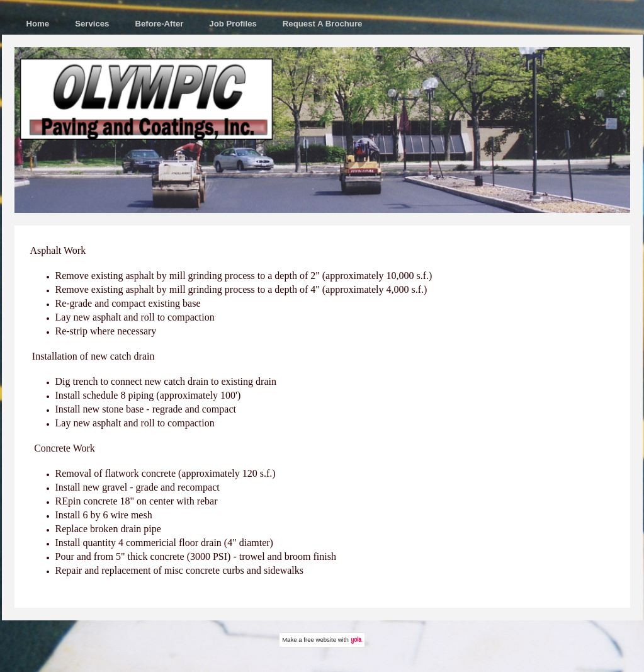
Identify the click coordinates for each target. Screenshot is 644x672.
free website (320, 640)
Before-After (159, 24)
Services (92, 24)
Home (38, 24)
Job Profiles (233, 24)
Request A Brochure (323, 24)
